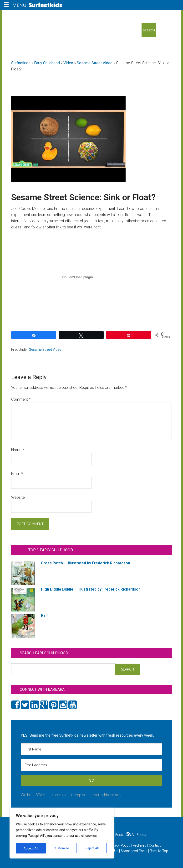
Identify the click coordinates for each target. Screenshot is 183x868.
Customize (31, 848)
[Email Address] (91, 765)
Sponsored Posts (134, 851)
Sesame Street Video (95, 63)
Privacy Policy (120, 845)
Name (18, 450)
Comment (21, 399)
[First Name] (91, 749)
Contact (155, 845)
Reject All (63, 848)
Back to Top (159, 851)
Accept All (93, 848)
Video (68, 63)
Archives (140, 845)
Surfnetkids (21, 63)
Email (17, 474)
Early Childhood (47, 63)
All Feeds (136, 835)
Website (18, 497)
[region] (62, 833)
